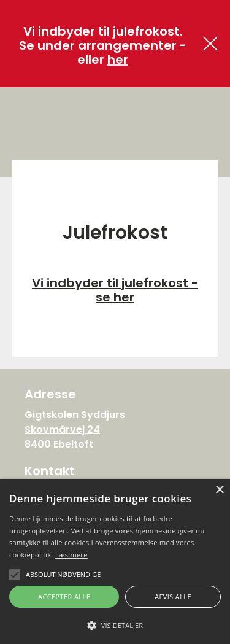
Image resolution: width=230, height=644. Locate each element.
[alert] (115, 562)
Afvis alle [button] (173, 596)
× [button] (219, 490)
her (118, 60)
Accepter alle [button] (64, 596)
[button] (115, 624)
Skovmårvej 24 (62, 429)
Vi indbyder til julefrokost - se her (115, 290)
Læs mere (71, 555)
